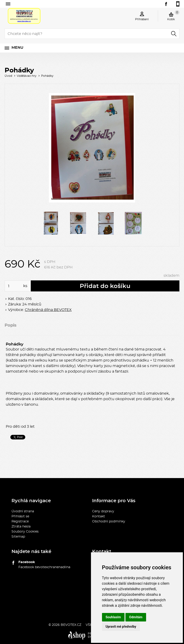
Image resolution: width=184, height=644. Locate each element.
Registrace (20, 521)
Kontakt (99, 516)
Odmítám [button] (136, 617)
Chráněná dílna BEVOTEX (48, 310)
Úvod (8, 76)
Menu (17, 48)
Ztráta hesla (21, 527)
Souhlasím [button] (113, 617)
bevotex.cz (71, 625)
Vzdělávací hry (27, 76)
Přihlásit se (20, 516)
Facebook (27, 562)
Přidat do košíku (105, 286)
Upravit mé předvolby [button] (121, 627)
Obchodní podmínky (109, 521)
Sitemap (18, 537)
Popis (11, 325)
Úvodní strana (23, 511)
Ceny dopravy (103, 511)
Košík (173, 15)
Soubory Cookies (25, 532)
